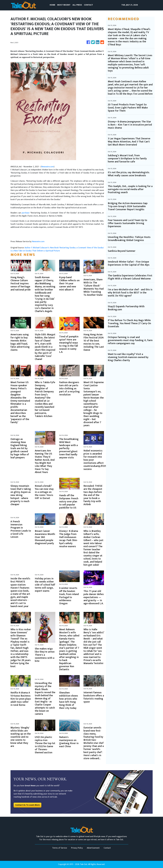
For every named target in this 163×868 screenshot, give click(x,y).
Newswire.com (48, 167)
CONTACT (88, 5)
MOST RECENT (64, 5)
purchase (26, 213)
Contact (107, 848)
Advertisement (93, 848)
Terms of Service (60, 848)
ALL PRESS (77, 5)
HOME (52, 5)
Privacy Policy (77, 848)
